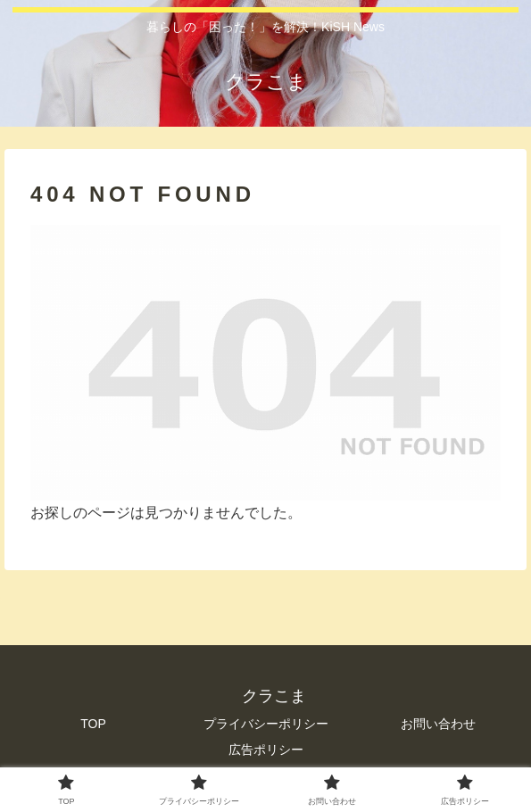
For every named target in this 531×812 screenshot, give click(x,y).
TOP (93, 724)
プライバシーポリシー (266, 724)
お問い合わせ (438, 724)
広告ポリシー (266, 750)
